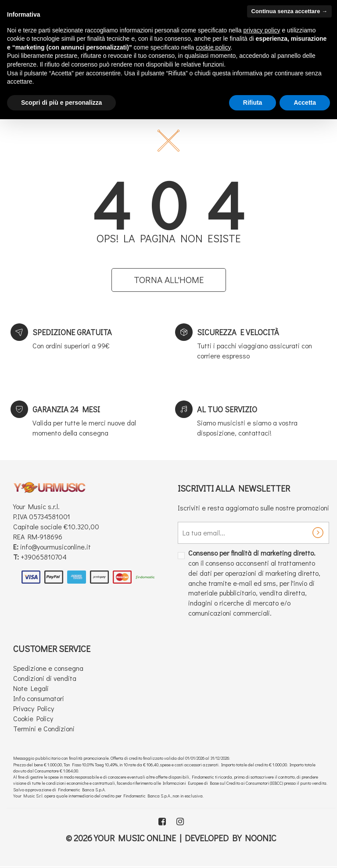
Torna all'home (169, 280)
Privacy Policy (34, 708)
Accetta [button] (305, 103)
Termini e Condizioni (44, 728)
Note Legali (31, 688)
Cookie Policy (33, 718)
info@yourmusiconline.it (56, 547)
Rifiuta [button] (253, 103)
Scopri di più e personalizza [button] (61, 103)
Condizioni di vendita (45, 678)
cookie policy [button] (213, 47)
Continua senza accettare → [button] (289, 11)
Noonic (261, 838)
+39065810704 (44, 557)
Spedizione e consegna (48, 668)
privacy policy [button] (262, 30)
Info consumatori (39, 698)
